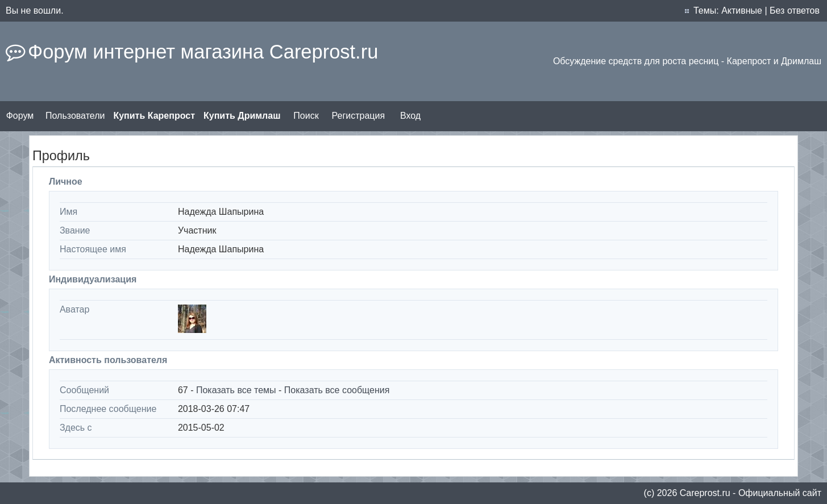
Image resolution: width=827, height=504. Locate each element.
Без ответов (795, 11)
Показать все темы (236, 390)
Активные (742, 11)
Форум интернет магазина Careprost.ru (203, 52)
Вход (410, 116)
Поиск (306, 116)
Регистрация (359, 116)
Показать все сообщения (337, 390)
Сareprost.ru (705, 493)
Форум (20, 116)
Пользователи (75, 116)
